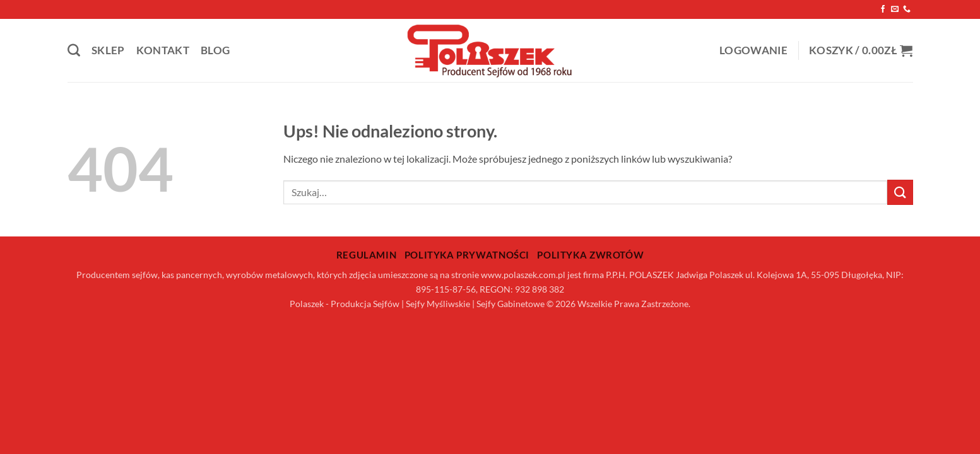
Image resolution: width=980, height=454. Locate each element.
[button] (753, 51)
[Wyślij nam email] (895, 9)
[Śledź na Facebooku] (883, 9)
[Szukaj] (74, 50)
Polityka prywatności (467, 255)
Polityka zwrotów (590, 255)
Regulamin (367, 255)
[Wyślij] (900, 192)
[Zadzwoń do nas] (907, 9)
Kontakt (163, 50)
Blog (215, 50)
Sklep (108, 50)
